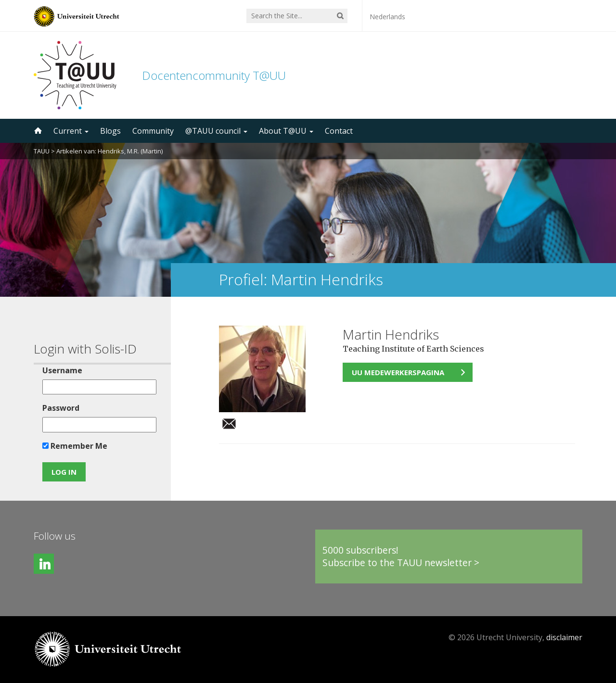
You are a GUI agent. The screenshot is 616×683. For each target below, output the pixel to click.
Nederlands (387, 17)
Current (71, 131)
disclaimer (564, 637)
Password (61, 408)
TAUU (42, 151)
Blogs (110, 131)
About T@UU (286, 131)
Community (153, 131)
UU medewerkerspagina (398, 372)
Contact (339, 131)
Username (62, 370)
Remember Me (75, 446)
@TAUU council (216, 131)
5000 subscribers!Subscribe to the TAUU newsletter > (401, 556)
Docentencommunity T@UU (214, 75)
